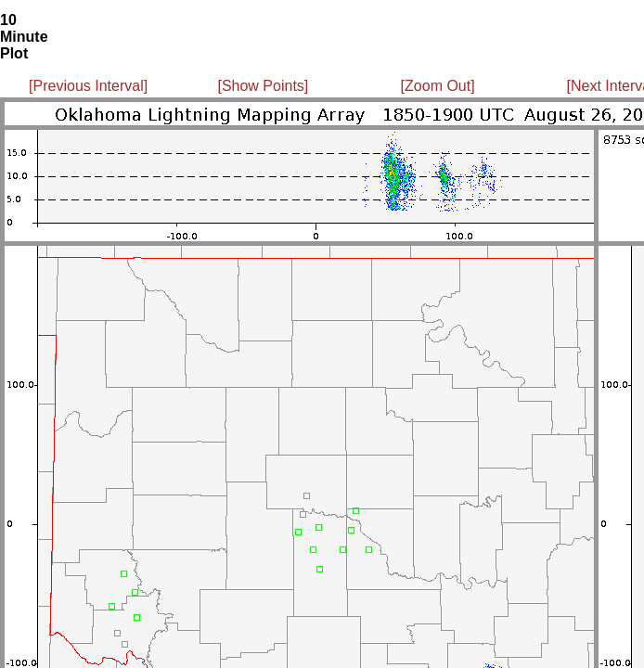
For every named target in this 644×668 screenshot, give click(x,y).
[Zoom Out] (438, 86)
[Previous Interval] (88, 86)
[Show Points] (263, 86)
